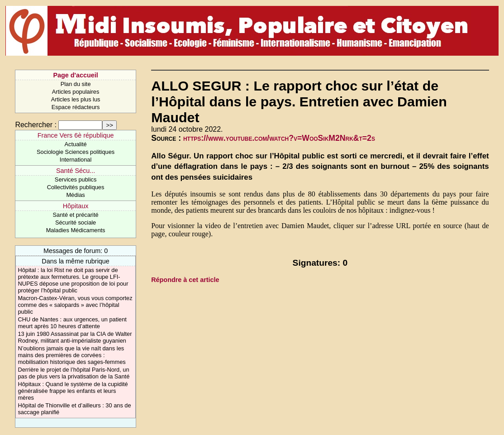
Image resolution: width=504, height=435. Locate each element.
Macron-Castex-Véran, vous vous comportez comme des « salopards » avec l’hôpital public (75, 305)
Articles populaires (76, 92)
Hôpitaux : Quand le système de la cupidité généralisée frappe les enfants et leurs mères (73, 391)
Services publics (76, 179)
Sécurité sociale (76, 222)
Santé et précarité (76, 215)
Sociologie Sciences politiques (76, 152)
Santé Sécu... (76, 171)
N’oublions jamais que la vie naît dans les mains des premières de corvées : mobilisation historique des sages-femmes (71, 355)
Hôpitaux (76, 206)
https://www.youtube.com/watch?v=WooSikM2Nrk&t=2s (279, 138)
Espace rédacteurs (76, 107)
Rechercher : (36, 125)
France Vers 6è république (76, 135)
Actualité (76, 144)
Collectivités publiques (76, 187)
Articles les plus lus (76, 99)
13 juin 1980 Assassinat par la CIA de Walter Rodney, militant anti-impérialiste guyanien (75, 337)
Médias (75, 195)
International (76, 160)
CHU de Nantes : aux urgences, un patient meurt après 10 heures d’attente (72, 323)
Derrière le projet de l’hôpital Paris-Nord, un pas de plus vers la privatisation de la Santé (74, 373)
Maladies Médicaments (76, 230)
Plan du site (76, 84)
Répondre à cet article (185, 280)
